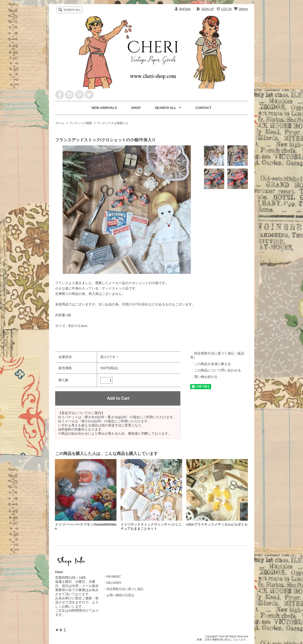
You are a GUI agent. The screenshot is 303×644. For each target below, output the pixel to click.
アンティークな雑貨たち (113, 123)
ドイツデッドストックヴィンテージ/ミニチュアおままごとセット (151, 526)
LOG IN (226, 9)
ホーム (60, 123)
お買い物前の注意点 (120, 595)
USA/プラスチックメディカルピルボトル (217, 524)
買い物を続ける (206, 377)
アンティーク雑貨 (81, 123)
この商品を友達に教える (213, 364)
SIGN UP (208, 9)
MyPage (185, 9)
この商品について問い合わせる (218, 370)
